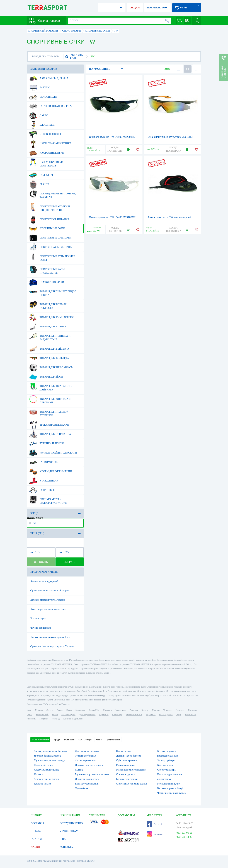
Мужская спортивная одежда (49, 760)
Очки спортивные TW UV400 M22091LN (112, 137)
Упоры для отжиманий (51, 471)
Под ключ (41, 175)
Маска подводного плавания (131, 770)
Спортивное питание (49, 220)
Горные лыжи (123, 751)
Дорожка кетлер (43, 784)
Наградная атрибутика (50, 144)
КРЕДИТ (36, 847)
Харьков (39, 710)
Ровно (55, 714)
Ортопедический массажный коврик (50, 591)
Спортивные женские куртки (132, 784)
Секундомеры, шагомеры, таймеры (52, 194)
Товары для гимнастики (51, 317)
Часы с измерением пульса (172, 793)
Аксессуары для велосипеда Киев (48, 609)
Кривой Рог (94, 710)
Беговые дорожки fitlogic (171, 788)
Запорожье (80, 710)
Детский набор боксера (128, 756)
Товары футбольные (86, 756)
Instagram (155, 834)
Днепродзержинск (87, 714)
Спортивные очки (47, 228)
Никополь (31, 719)
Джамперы (42, 125)
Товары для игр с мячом (51, 368)
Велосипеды (43, 97)
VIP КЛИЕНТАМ (69, 831)
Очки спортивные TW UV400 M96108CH (171, 137)
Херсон (145, 710)
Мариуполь (121, 710)
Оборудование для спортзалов (47, 163)
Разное (39, 184)
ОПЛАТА (36, 831)
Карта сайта (69, 861)
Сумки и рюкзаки (47, 282)
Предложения (113, 740)
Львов (69, 710)
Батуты (39, 88)
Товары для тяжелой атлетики (49, 412)
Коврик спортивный (127, 779)
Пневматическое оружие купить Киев (50, 637)
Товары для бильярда (49, 358)
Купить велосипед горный (44, 581)
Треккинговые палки (49, 425)
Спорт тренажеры (167, 770)
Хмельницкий (42, 714)
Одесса (50, 710)
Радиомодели (44, 462)
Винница (134, 710)
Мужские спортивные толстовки (92, 774)
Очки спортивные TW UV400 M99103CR (112, 217)
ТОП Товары (85, 740)
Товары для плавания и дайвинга (51, 387)
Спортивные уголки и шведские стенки (50, 207)
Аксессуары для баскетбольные (51, 751)
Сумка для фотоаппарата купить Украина (52, 646)
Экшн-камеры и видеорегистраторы (48, 500)
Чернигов (168, 710)
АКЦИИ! (135, 8)
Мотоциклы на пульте (169, 784)
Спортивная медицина (51, 247)
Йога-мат (39, 774)
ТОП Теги (69, 740)
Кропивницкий (68, 714)
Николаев (107, 710)
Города (56, 740)
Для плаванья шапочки (87, 751)
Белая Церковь (166, 714)
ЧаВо (99, 740)
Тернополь (151, 714)
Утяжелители (44, 481)
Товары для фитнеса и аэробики (50, 399)
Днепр (60, 710)
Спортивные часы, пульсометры (47, 270)
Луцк (179, 714)
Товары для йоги (46, 377)
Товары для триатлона (50, 434)
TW (32, 523)
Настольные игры (47, 153)
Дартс (39, 116)
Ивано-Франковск (134, 714)
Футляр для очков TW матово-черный (170, 217)
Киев (29, 710)
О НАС (64, 839)
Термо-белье (82, 788)
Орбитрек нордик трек (87, 779)
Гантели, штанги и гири (51, 106)
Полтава (156, 710)
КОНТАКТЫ (67, 847)
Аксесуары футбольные (47, 770)
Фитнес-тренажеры (85, 760)
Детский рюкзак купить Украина (48, 600)
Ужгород (56, 719)
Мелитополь (190, 714)
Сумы (29, 714)
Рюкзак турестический (87, 784)
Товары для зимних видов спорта (53, 292)
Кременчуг (117, 714)
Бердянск (44, 719)
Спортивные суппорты (50, 238)
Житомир (193, 710)
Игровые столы (45, 134)
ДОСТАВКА (38, 823)
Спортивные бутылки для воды (52, 257)
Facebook (155, 824)
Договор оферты (86, 861)
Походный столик (43, 765)
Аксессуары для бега (49, 78)
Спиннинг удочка (125, 774)
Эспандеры (42, 490)
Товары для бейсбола (49, 349)
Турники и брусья (46, 443)
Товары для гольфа (48, 327)
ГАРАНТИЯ (37, 839)
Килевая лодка (165, 765)
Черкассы (180, 710)
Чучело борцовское (41, 628)
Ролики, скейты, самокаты (53, 453)
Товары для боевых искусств (48, 305)
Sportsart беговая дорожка (48, 756)
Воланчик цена (38, 618)
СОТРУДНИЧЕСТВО (71, 823)
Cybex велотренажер (127, 760)
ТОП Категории (40, 740)
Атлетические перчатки (46, 779)
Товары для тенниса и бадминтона (50, 336)
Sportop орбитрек (167, 760)
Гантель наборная (126, 765)
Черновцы (104, 714)
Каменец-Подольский (73, 719)
